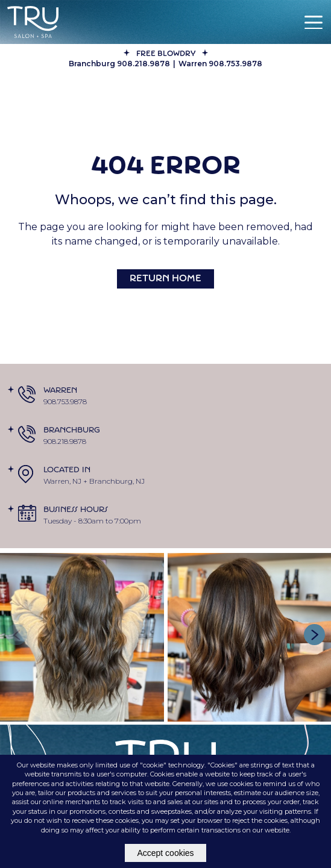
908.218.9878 (65, 441)
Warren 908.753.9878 (220, 64)
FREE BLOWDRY (165, 54)
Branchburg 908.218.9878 (119, 64)
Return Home (165, 279)
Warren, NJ (62, 481)
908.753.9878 (65, 401)
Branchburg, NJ (117, 481)
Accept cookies (165, 853)
